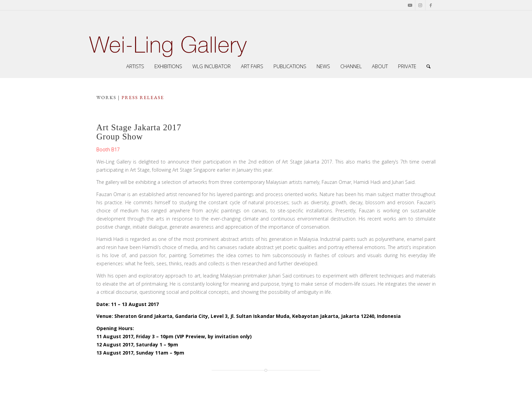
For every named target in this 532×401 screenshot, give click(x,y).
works (106, 97)
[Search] (429, 66)
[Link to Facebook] (431, 5)
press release (143, 97)
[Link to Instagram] (420, 5)
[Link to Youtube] (410, 5)
